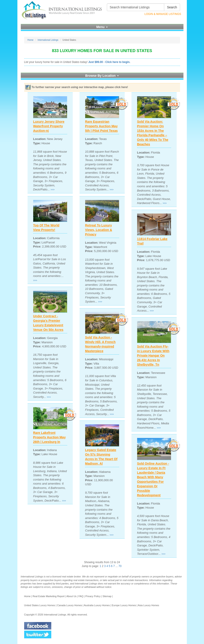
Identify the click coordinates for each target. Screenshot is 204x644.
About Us (71, 596)
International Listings (48, 40)
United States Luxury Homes (40, 605)
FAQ (81, 596)
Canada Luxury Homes (70, 605)
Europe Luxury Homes (124, 605)
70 (120, 566)
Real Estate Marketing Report (49, 596)
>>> (53, 190)
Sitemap (107, 596)
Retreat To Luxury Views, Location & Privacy (99, 230)
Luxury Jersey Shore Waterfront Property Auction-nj (49, 126)
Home (31, 40)
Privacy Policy (93, 596)
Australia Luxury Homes (97, 605)
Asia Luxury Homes (148, 605)
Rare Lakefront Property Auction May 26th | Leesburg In (49, 437)
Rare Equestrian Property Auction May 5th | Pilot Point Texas (101, 126)
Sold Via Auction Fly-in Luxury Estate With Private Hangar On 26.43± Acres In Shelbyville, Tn (153, 356)
